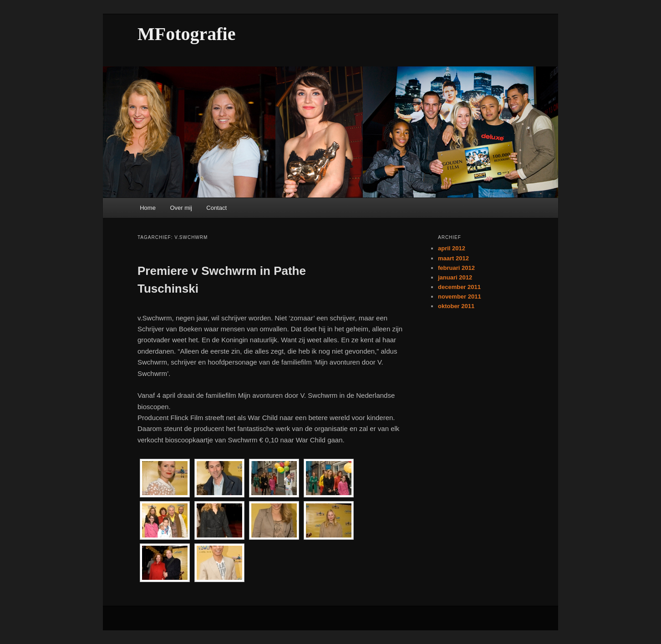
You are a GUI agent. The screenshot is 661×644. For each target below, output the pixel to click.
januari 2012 (455, 277)
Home (148, 208)
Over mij (181, 208)
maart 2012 (453, 258)
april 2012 (452, 248)
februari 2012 (456, 268)
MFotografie (186, 34)
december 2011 (459, 287)
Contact (216, 208)
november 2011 (460, 297)
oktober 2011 (456, 306)
